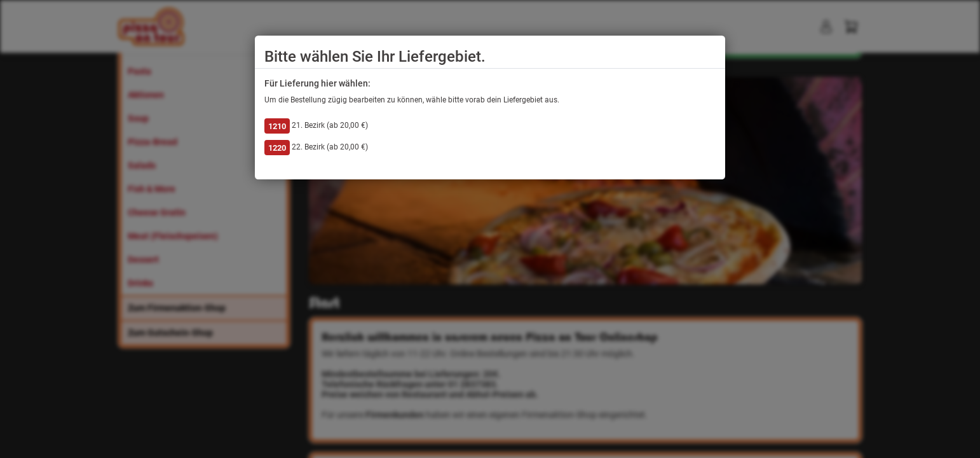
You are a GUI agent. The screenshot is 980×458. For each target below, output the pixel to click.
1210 (277, 126)
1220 (277, 148)
